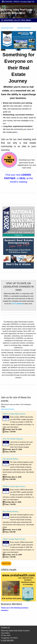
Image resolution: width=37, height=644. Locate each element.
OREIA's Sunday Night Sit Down (14, 414)
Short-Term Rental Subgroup (13, 439)
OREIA (17, 304)
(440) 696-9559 (7, 640)
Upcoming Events (7, 28)
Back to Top (6, 563)
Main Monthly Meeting (10, 459)
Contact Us (5, 627)
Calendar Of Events (24, 28)
